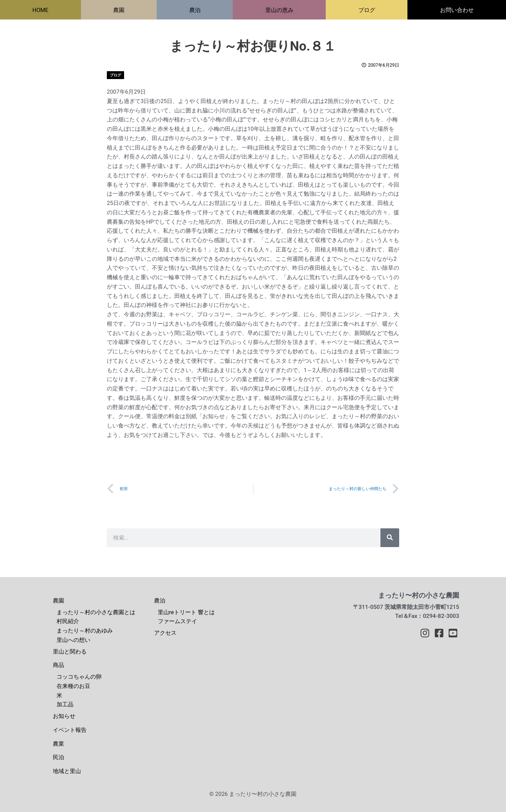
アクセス (165, 633)
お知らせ (64, 716)
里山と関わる (70, 652)
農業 (58, 744)
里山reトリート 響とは (186, 612)
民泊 (58, 758)
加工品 (65, 705)
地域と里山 (67, 772)
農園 (58, 601)
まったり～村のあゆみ (85, 631)
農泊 (160, 601)
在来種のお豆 (73, 686)
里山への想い (73, 640)
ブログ (115, 75)
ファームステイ (177, 622)
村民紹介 (68, 622)
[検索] (390, 538)
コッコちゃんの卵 (79, 677)
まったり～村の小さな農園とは (96, 612)
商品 (58, 665)
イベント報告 (70, 730)
